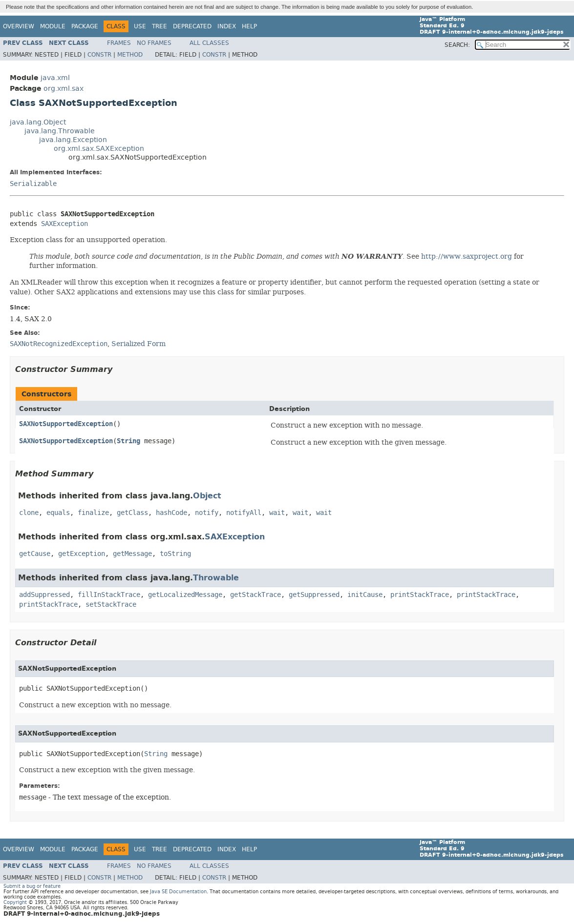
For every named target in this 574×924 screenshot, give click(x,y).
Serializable (33, 184)
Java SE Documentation (178, 892)
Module (53, 26)
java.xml (55, 78)
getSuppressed (314, 595)
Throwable (216, 578)
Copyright (15, 902)
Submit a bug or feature (32, 886)
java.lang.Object (38, 122)
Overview (19, 26)
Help (249, 26)
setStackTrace (111, 605)
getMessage (132, 554)
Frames (119, 43)
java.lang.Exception (73, 140)
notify (207, 513)
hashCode (171, 513)
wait (277, 513)
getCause (35, 554)
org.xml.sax (64, 89)
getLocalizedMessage (185, 595)
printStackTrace (420, 595)
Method (130, 55)
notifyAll (244, 513)
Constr (99, 55)
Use (140, 26)
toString (175, 554)
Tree (159, 26)
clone (29, 513)
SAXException (64, 224)
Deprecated (192, 26)
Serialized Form (138, 344)
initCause (365, 595)
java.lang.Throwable (60, 131)
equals (58, 513)
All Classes (209, 43)
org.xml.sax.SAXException (99, 149)
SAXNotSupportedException (66, 424)
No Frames (154, 43)
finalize (93, 513)
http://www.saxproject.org (467, 256)
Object (207, 496)
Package (85, 26)
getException (82, 554)
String (128, 441)
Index (227, 26)
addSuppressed (44, 595)
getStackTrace (255, 595)
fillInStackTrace (109, 595)
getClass (132, 513)
